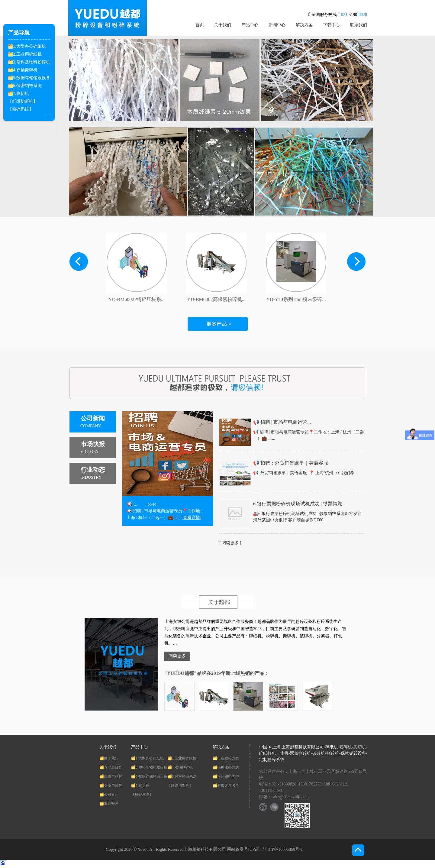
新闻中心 (277, 25)
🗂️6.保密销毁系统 (25, 86)
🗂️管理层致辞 (111, 767)
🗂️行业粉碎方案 (226, 758)
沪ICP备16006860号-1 (283, 849)
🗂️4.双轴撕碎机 (23, 70)
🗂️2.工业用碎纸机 (25, 54)
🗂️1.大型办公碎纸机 (27, 46)
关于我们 (223, 25)
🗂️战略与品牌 (111, 776)
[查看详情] (191, 518)
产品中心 (250, 25)
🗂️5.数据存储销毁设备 (29, 78)
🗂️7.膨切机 (18, 94)
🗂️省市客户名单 (226, 785)
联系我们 (359, 25)
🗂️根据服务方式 (226, 767)
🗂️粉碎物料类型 (226, 776)
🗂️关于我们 (109, 758)
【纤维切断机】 (23, 101)
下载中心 (331, 25)
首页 (200, 25)
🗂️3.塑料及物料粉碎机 (29, 62)
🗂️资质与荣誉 (111, 785)
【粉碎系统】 (21, 109)
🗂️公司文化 (109, 795)
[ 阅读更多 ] (230, 543)
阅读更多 (177, 656)
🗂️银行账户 (109, 804)
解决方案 (304, 25)
